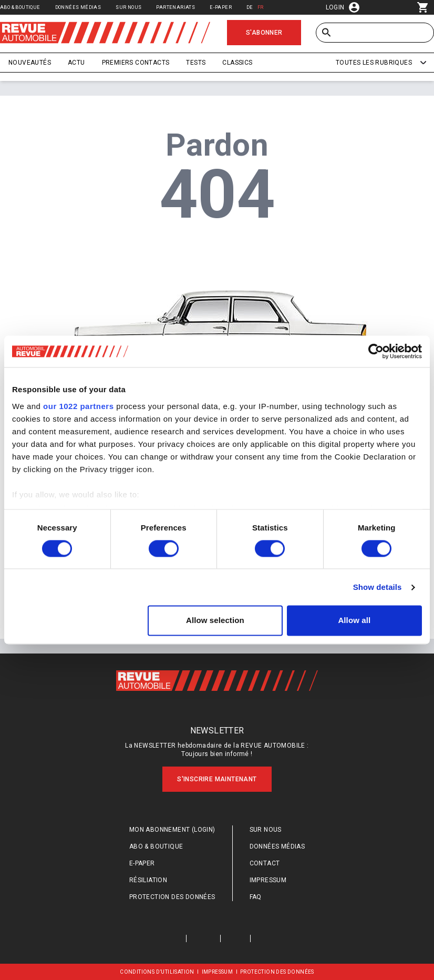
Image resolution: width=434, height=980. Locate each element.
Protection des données (172, 897)
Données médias (78, 7)
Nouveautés (30, 63)
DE (250, 7)
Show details (378, 587)
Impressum (268, 880)
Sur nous (128, 7)
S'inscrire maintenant (217, 779)
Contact (265, 863)
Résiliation (148, 880)
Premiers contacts (136, 63)
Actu (76, 63)
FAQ (256, 897)
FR (261, 7)
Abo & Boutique (20, 7)
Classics (237, 63)
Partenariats (175, 7)
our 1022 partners (78, 406)
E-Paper (221, 7)
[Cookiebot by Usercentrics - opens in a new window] (376, 351)
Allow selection (215, 621)
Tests (196, 63)
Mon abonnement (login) (172, 830)
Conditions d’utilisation (157, 972)
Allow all (354, 621)
